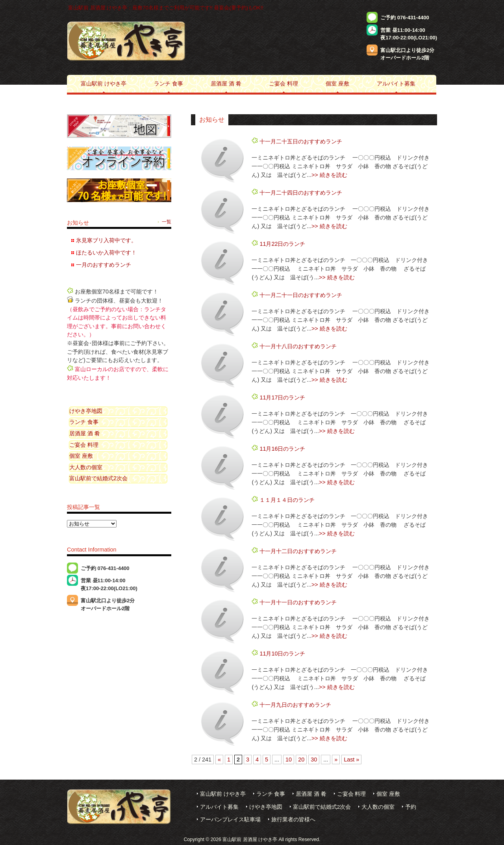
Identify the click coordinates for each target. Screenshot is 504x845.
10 (289, 760)
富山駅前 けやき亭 (223, 794)
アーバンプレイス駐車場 (230, 820)
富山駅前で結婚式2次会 (98, 478)
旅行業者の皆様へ (293, 820)
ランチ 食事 (84, 422)
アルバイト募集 (219, 807)
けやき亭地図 (86, 411)
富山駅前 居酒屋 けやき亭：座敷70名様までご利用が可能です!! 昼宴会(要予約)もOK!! (166, 8)
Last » (351, 760)
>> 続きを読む (329, 175)
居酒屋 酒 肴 (85, 433)
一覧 (167, 222)
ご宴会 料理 (84, 445)
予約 (411, 807)
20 (301, 760)
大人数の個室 (86, 467)
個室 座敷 (81, 456)
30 (314, 760)
